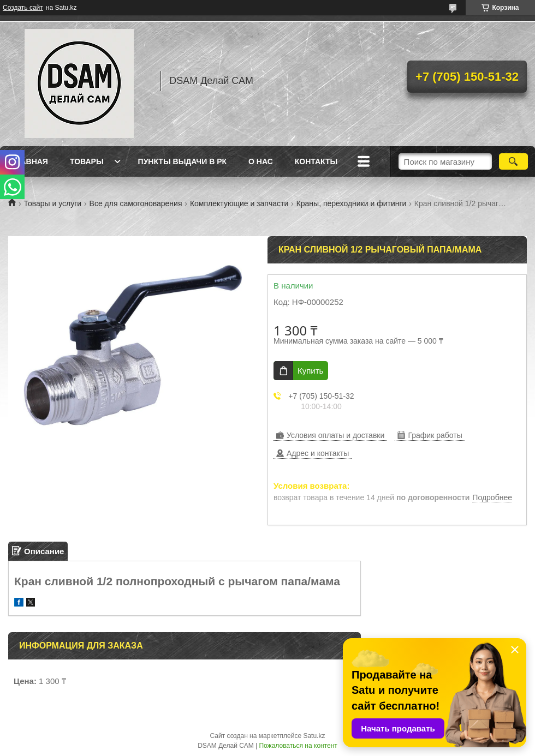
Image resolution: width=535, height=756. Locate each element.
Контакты (316, 161)
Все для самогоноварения (136, 203)
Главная (29, 161)
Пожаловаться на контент (298, 746)
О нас (261, 161)
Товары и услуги (52, 203)
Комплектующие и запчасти (239, 203)
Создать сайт (23, 8)
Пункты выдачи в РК (182, 161)
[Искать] (513, 161)
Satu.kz (314, 736)
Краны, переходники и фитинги (352, 203)
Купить (310, 371)
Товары (87, 161)
